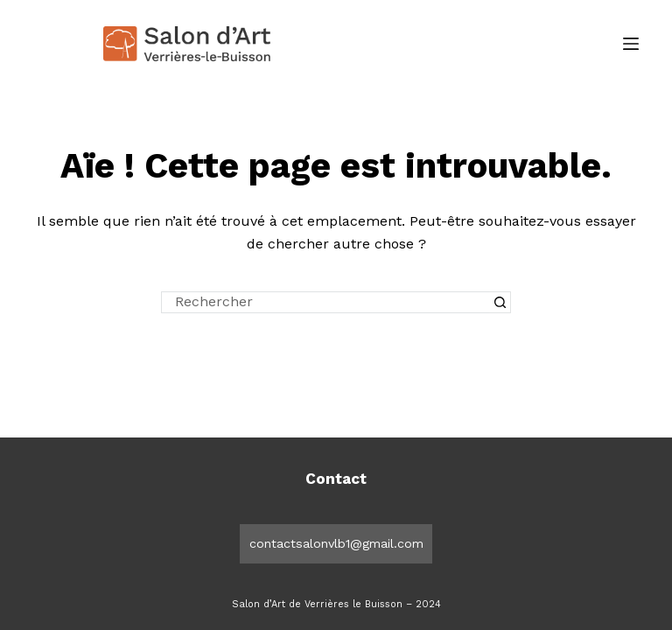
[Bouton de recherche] (500, 302)
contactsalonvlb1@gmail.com (336, 543)
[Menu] (631, 44)
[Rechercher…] (325, 302)
